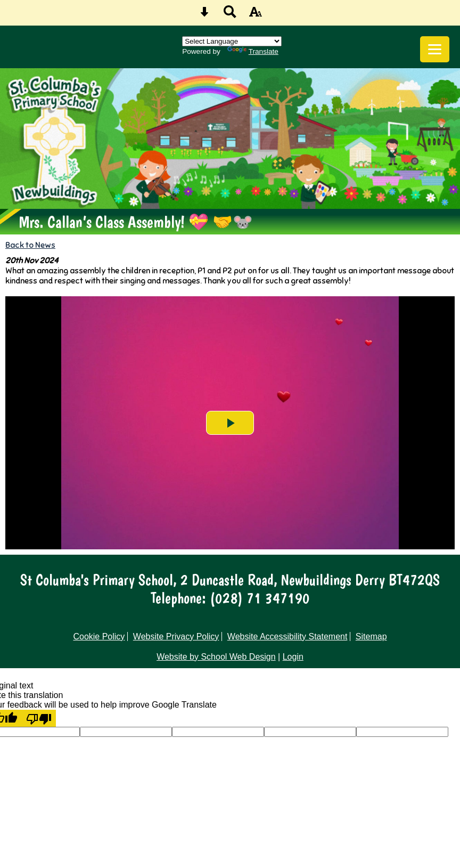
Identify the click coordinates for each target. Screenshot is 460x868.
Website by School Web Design (216, 657)
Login (293, 657)
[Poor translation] (39, 718)
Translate (253, 51)
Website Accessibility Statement (287, 636)
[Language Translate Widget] (232, 41)
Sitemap (371, 636)
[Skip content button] (204, 15)
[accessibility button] (256, 15)
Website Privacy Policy (176, 636)
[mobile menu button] (435, 49)
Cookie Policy (99, 636)
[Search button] (230, 15)
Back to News (30, 245)
